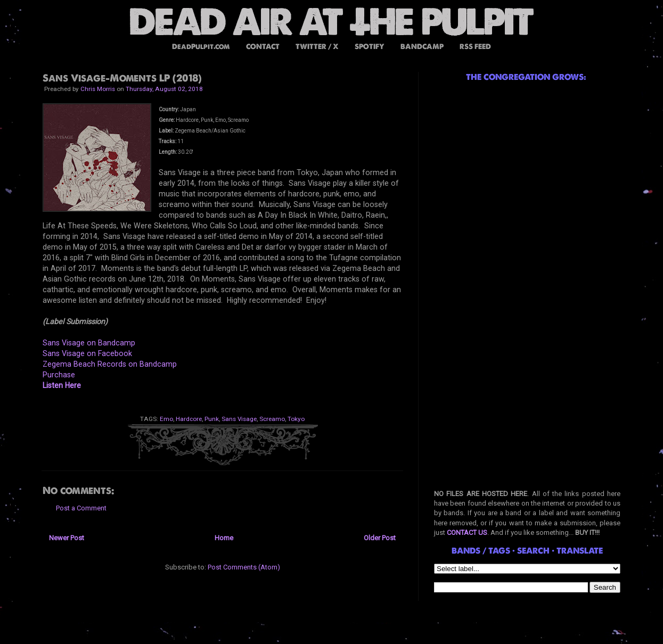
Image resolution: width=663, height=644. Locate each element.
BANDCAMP (422, 47)
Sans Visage (239, 419)
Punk (212, 419)
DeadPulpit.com (201, 47)
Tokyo (296, 419)
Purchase (59, 375)
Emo (166, 419)
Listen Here (62, 385)
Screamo (272, 419)
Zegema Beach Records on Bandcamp (110, 364)
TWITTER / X (317, 47)
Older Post (380, 538)
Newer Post (67, 538)
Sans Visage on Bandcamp (89, 343)
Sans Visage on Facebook (87, 353)
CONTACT (263, 47)
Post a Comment (81, 508)
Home (224, 538)
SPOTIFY (370, 47)
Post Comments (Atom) (244, 567)
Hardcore (189, 419)
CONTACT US (467, 532)
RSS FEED (475, 47)
